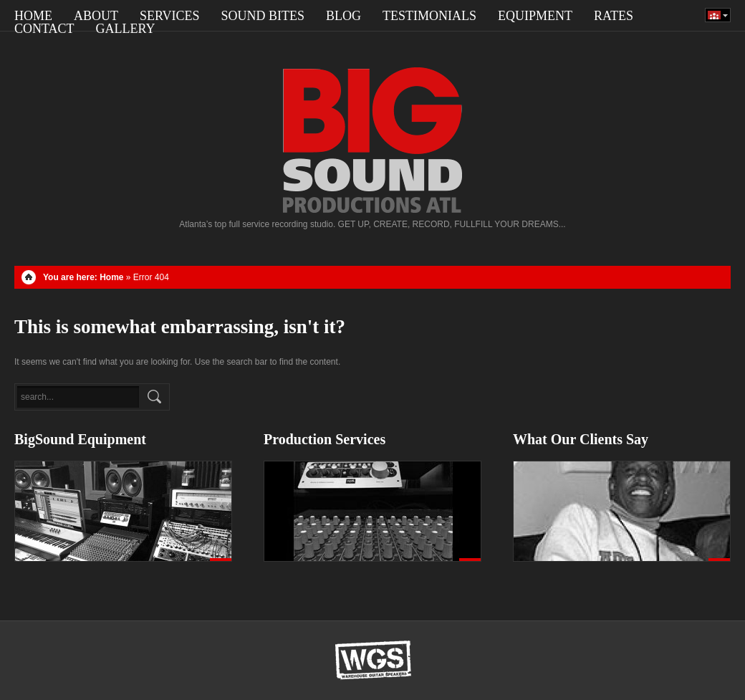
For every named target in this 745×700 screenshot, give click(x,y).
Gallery (126, 29)
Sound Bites (263, 16)
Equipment (535, 16)
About (96, 16)
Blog (343, 16)
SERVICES (170, 16)
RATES (614, 16)
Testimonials (429, 16)
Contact (44, 29)
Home (33, 16)
